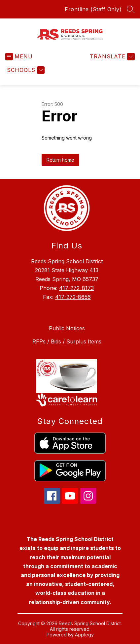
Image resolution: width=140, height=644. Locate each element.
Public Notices (67, 328)
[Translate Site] (111, 57)
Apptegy (84, 635)
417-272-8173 (76, 288)
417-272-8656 (73, 297)
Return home (60, 160)
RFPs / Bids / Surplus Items (67, 341)
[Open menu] (19, 57)
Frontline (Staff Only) (93, 9)
